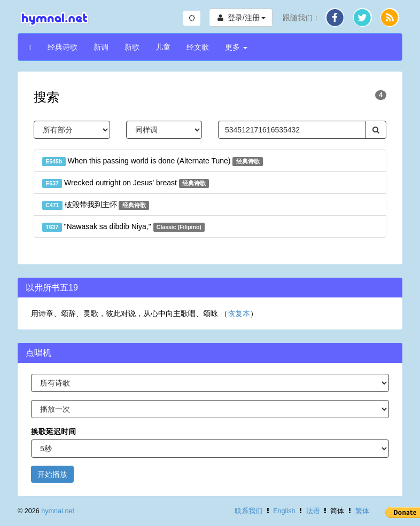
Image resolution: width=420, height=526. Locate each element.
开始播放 (52, 474)
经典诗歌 (63, 47)
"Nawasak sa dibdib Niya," (123, 227)
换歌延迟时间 (53, 431)
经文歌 (198, 47)
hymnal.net (58, 511)
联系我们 (248, 511)
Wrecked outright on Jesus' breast (126, 183)
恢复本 (239, 313)
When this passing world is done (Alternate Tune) (153, 161)
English (284, 511)
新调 (101, 47)
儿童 (163, 47)
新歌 (132, 47)
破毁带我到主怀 (96, 205)
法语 (313, 511)
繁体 (362, 511)
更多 (236, 47)
